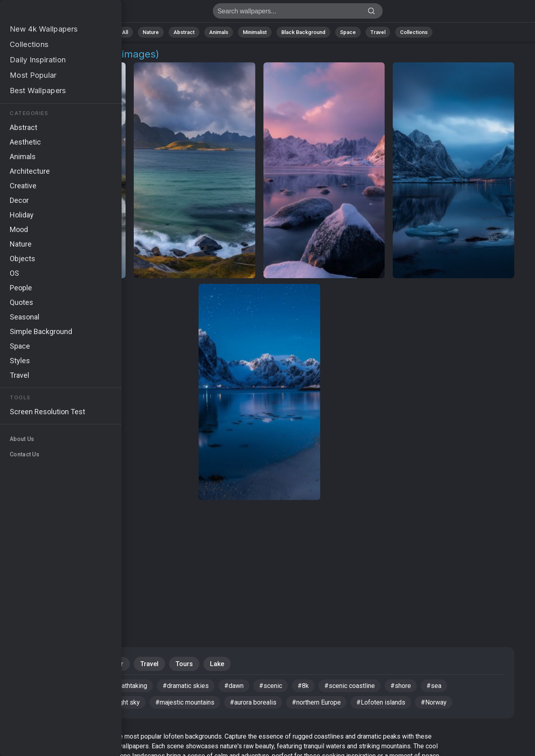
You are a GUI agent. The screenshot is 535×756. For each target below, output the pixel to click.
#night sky (125, 702)
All (125, 32)
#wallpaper (35, 686)
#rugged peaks (41, 702)
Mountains (73, 664)
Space (348, 32)
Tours (184, 664)
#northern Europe (316, 702)
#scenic (271, 686)
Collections (414, 32)
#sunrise (80, 686)
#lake (86, 702)
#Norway (434, 702)
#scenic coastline (350, 686)
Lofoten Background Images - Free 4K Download (49, 13)
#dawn (234, 686)
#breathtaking (127, 686)
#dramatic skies (186, 686)
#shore (401, 686)
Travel (378, 32)
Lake (217, 664)
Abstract (184, 32)
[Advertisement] (259, 564)
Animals (219, 32)
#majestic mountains (185, 702)
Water (114, 664)
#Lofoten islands (381, 702)
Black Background (303, 32)
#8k (303, 686)
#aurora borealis (253, 702)
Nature (151, 32)
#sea (434, 686)
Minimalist (255, 32)
